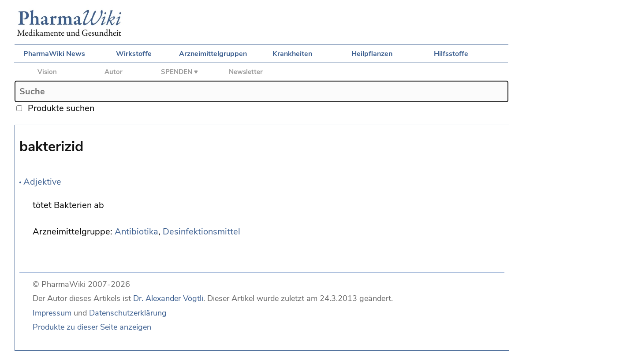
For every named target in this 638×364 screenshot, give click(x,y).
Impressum (52, 313)
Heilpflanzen (372, 54)
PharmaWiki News (54, 54)
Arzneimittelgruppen (213, 54)
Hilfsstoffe (451, 54)
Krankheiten (292, 54)
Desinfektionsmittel (201, 232)
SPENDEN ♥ (179, 72)
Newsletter (246, 72)
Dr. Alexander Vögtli (168, 298)
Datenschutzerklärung (128, 313)
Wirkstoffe (134, 54)
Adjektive (42, 182)
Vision (47, 72)
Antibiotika (136, 232)
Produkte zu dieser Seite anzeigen (92, 327)
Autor (114, 72)
